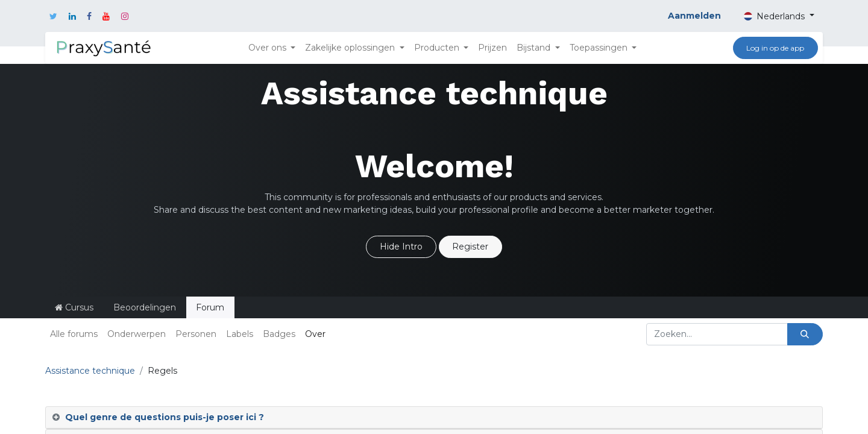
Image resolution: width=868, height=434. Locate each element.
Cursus (74, 307)
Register (470, 247)
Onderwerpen (137, 334)
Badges (279, 334)
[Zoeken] (805, 334)
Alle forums (74, 334)
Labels (240, 334)
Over (315, 334)
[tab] (434, 418)
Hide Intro (401, 247)
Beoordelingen (145, 307)
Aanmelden (694, 16)
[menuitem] (492, 48)
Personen (196, 334)
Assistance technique (90, 371)
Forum (210, 307)
